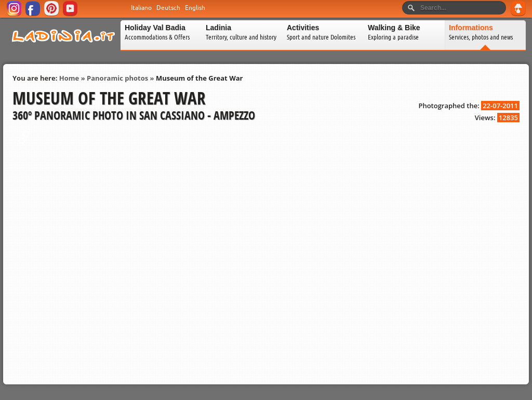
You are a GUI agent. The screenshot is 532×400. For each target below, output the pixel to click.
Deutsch (168, 8)
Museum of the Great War (199, 78)
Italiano (141, 8)
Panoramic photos (117, 78)
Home (69, 78)
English (195, 8)
